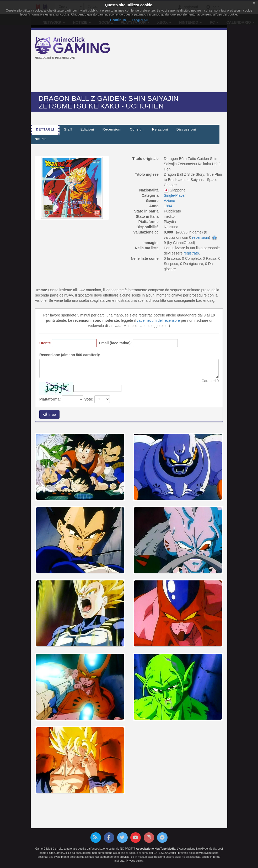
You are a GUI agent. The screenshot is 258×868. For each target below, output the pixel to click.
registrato (191, 253)
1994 (168, 206)
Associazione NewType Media (155, 849)
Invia (49, 414)
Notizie (41, 139)
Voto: (89, 399)
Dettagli (45, 129)
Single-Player (175, 195)
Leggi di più (140, 20)
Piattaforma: (50, 399)
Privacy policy (134, 861)
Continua (118, 20)
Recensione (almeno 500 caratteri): (70, 355)
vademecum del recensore (158, 320)
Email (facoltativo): (115, 343)
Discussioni (186, 129)
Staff (68, 129)
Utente (45, 343)
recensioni (201, 237)
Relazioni (160, 129)
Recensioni (112, 129)
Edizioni (87, 129)
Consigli (137, 129)
